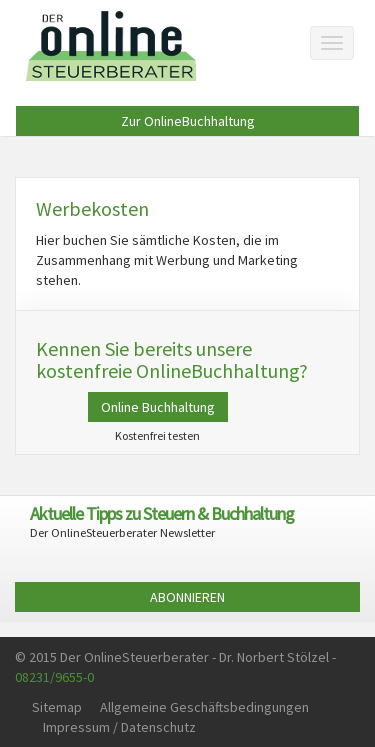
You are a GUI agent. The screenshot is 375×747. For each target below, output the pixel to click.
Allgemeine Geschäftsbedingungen (204, 707)
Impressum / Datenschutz (119, 727)
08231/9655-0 (54, 677)
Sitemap (57, 707)
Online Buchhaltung (158, 407)
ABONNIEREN (187, 597)
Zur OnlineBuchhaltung (188, 121)
